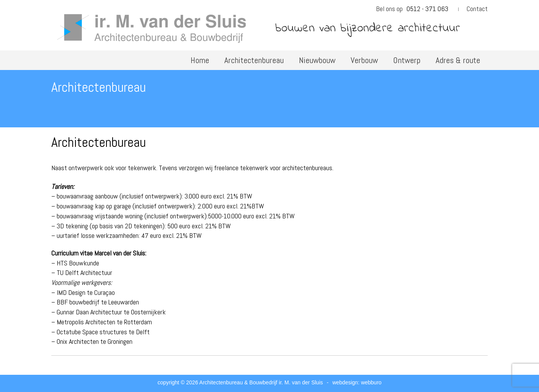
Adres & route (458, 60)
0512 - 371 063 (427, 9)
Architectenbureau (254, 60)
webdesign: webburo (357, 382)
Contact (477, 9)
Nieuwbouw (317, 60)
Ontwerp (407, 60)
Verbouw (364, 60)
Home (200, 60)
